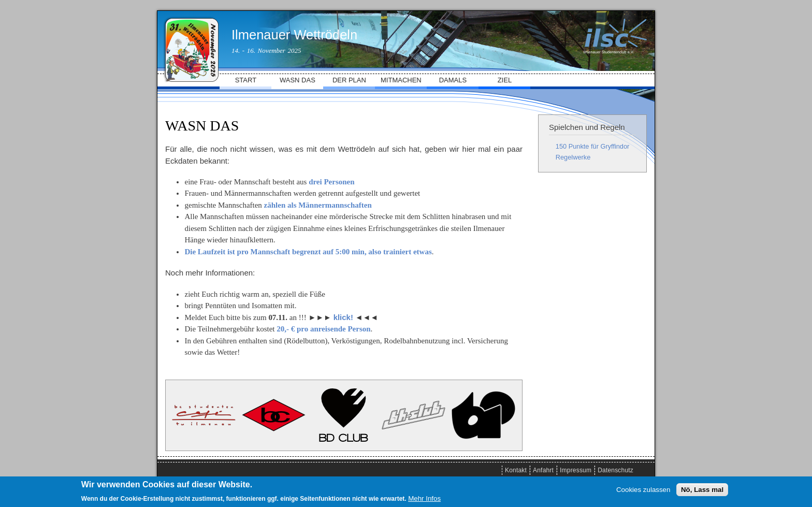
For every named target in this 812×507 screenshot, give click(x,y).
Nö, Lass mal (702, 490)
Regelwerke (573, 157)
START (246, 80)
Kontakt (516, 470)
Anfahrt (543, 470)
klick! (343, 317)
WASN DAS (298, 80)
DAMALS (453, 80)
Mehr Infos (424, 498)
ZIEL (505, 80)
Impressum (576, 470)
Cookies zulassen (643, 490)
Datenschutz (615, 470)
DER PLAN (349, 80)
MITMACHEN (401, 80)
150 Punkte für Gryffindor (593, 146)
